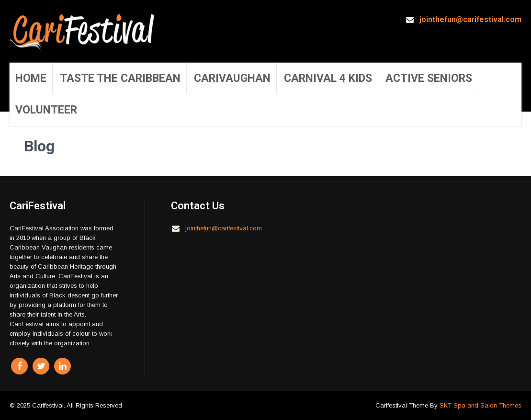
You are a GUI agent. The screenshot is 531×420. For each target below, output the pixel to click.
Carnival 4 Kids (328, 78)
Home (31, 78)
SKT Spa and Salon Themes (480, 405)
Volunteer (46, 110)
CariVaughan (232, 78)
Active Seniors (429, 78)
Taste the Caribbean (120, 78)
